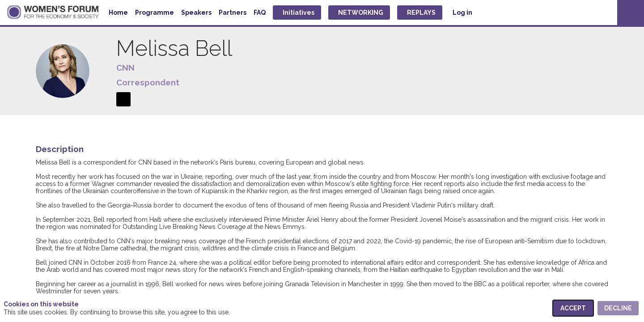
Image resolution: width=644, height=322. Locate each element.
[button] (297, 13)
